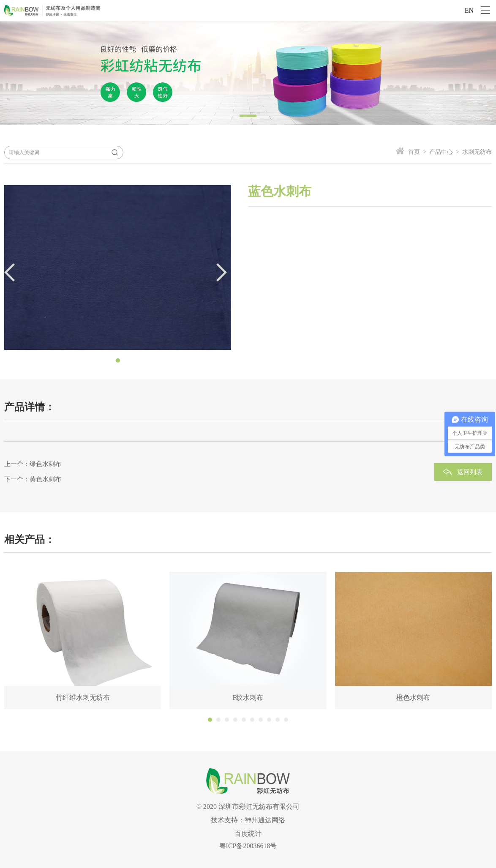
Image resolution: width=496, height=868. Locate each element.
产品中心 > (443, 152)
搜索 (114, 153)
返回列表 (470, 472)
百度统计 (248, 834)
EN (469, 10)
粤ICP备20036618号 (248, 846)
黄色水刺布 (45, 479)
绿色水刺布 (45, 464)
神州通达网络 (265, 820)
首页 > (417, 152)
